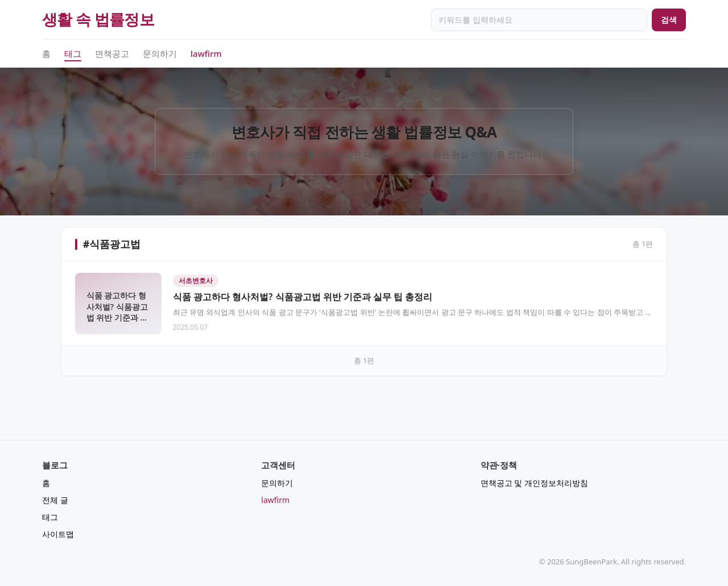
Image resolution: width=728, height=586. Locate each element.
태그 (73, 54)
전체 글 (55, 500)
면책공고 (112, 53)
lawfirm (206, 53)
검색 (669, 20)
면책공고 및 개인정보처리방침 (534, 483)
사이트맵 (58, 534)
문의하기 (160, 53)
